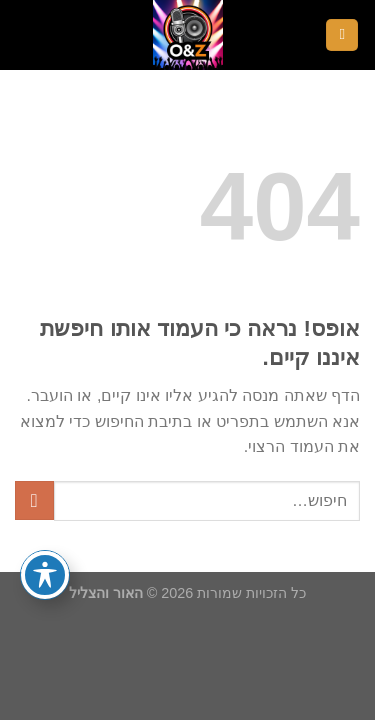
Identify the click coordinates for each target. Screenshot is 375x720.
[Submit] (34, 500)
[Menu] (342, 35)
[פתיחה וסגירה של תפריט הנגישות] (45, 575)
